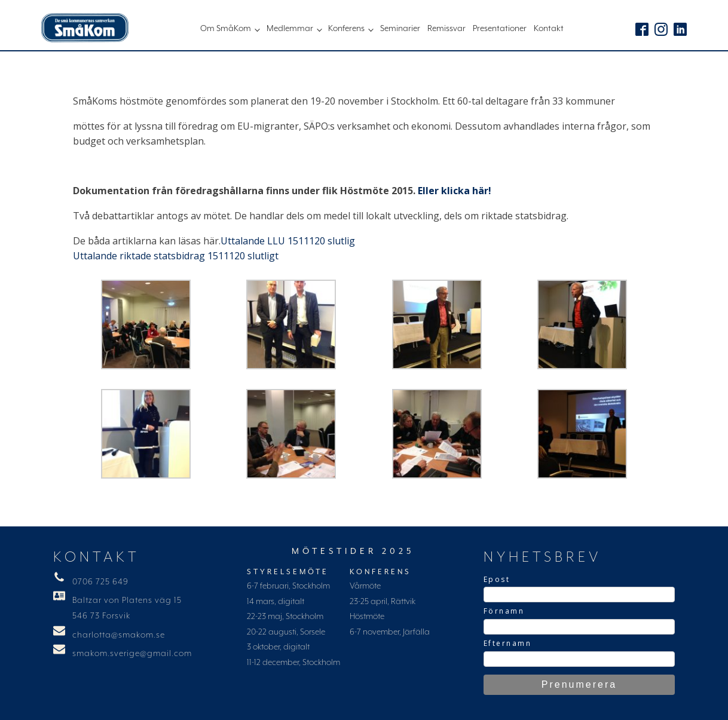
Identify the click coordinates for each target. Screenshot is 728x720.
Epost (497, 579)
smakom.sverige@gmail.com (132, 654)
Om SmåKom (226, 29)
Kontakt (549, 29)
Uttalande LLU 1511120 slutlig (288, 241)
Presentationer (500, 29)
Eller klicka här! (455, 191)
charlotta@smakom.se (119, 635)
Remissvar (446, 29)
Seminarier (400, 29)
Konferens (346, 29)
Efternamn (508, 643)
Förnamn (504, 611)
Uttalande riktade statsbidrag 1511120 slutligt (176, 256)
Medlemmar (290, 29)
